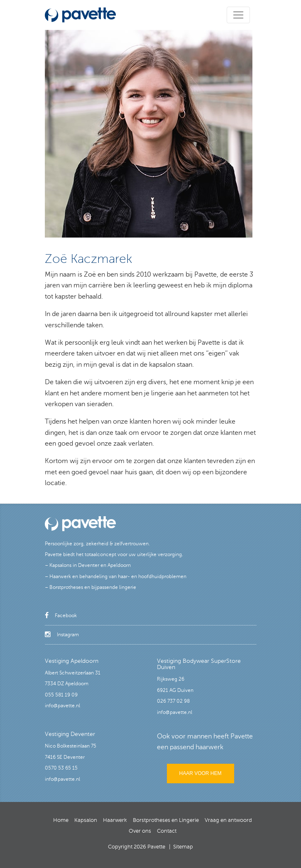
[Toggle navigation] (238, 15)
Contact (167, 831)
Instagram (62, 635)
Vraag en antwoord (228, 820)
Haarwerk (115, 820)
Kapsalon (86, 820)
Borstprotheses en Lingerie (166, 820)
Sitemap (183, 847)
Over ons (140, 831)
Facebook (61, 615)
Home (61, 820)
